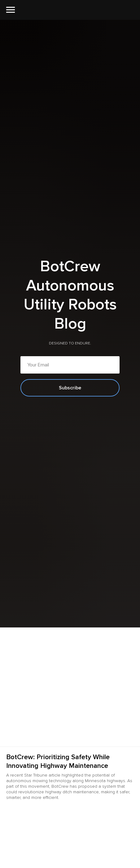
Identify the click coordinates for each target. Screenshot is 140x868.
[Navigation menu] (11, 10)
